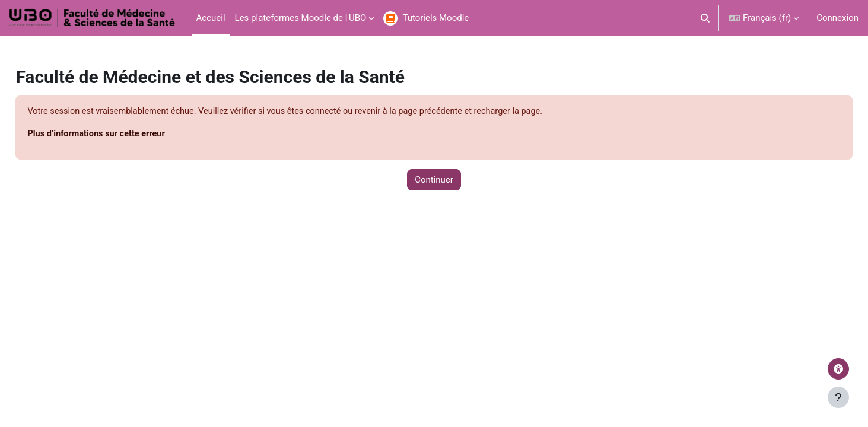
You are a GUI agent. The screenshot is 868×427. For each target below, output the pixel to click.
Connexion (837, 18)
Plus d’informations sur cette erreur (125, 135)
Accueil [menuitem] (211, 18)
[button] (706, 18)
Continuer (434, 180)
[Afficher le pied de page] (838, 397)
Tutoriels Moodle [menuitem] (435, 18)
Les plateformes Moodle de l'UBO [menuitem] (301, 18)
